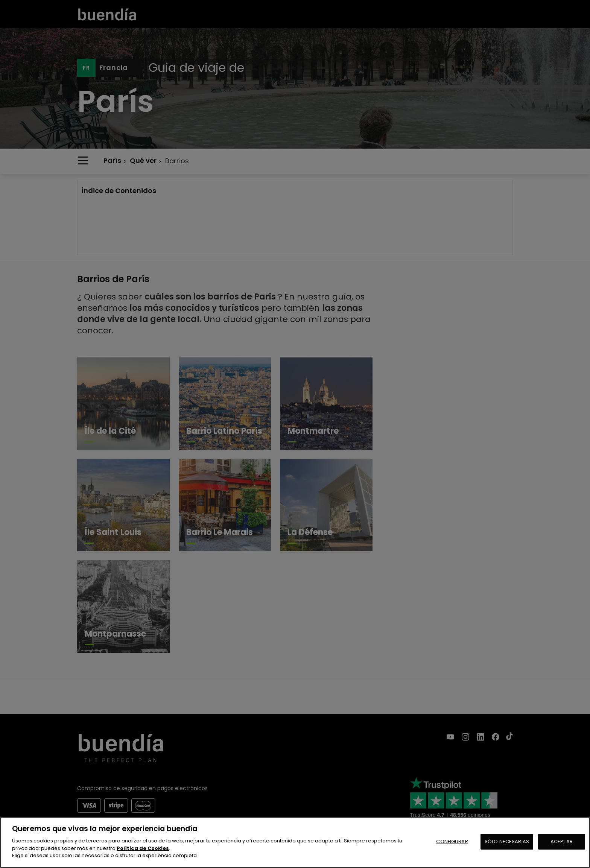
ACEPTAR (562, 841)
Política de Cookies (143, 848)
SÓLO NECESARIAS (507, 841)
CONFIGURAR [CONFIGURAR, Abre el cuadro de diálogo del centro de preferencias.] (452, 841)
